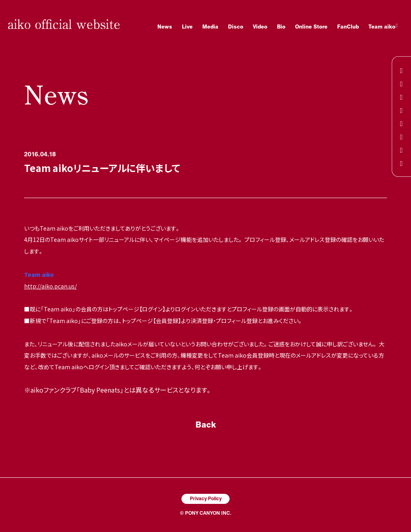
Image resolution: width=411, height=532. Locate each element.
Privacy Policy (206, 498)
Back (206, 424)
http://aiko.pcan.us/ (50, 286)
